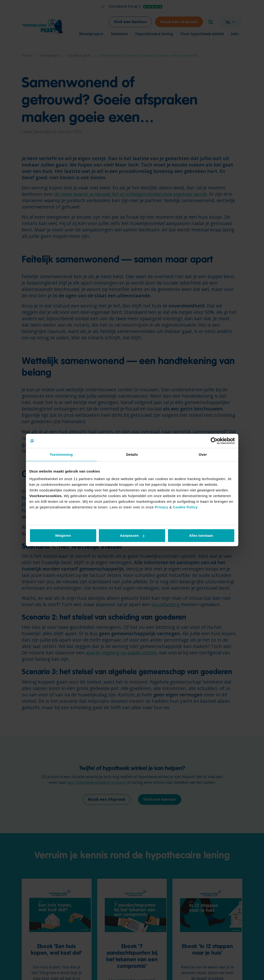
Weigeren (63, 535)
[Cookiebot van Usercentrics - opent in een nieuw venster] (214, 441)
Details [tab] (132, 454)
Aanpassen (132, 535)
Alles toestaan (201, 535)
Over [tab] (203, 454)
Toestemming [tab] (61, 454)
